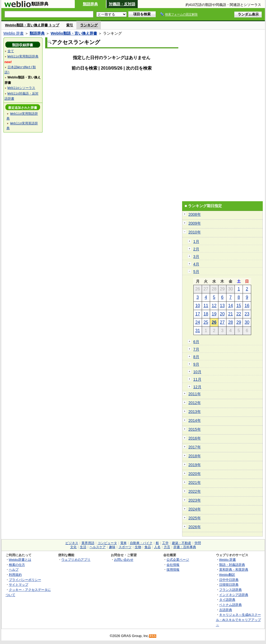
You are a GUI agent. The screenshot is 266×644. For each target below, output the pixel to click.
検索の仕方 (17, 565)
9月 (196, 364)
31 (198, 331)
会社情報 (173, 565)
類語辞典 (90, 4)
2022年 (195, 491)
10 (198, 306)
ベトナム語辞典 (230, 605)
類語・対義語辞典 (232, 565)
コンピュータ (107, 543)
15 (239, 306)
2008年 (195, 214)
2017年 (195, 447)
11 (206, 306)
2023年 (195, 500)
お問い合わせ (124, 560)
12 (214, 306)
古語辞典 (226, 610)
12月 (197, 387)
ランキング (89, 25)
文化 (73, 547)
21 (230, 314)
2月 (196, 249)
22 (239, 314)
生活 (83, 547)
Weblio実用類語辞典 (23, 56)
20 (222, 314)
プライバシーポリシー (25, 580)
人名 (157, 547)
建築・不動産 (182, 543)
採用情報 (173, 569)
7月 (196, 349)
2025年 (195, 518)
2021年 (195, 483)
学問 (198, 543)
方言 (167, 547)
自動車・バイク (141, 543)
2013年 (195, 412)
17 (198, 314)
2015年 (195, 429)
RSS (153, 636)
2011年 (195, 394)
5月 (196, 272)
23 (247, 314)
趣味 (112, 547)
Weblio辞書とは (20, 560)
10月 (197, 372)
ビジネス (72, 543)
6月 (196, 342)
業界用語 (88, 543)
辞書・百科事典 (185, 547)
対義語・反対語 (122, 4)
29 (239, 322)
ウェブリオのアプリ (76, 560)
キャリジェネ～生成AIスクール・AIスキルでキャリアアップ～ (238, 620)
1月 (196, 242)
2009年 (195, 223)
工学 (165, 543)
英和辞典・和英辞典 (234, 569)
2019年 (195, 465)
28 (230, 322)
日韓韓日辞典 (229, 584)
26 (214, 322)
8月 (196, 357)
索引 (70, 25)
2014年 (195, 420)
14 (230, 306)
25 (206, 322)
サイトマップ (19, 584)
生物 (138, 547)
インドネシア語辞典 (234, 595)
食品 (148, 547)
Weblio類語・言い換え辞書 (74, 33)
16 (247, 306)
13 (222, 306)
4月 (196, 264)
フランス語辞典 (230, 590)
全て (11, 51)
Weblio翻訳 (227, 575)
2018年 (195, 456)
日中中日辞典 (229, 580)
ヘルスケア (98, 547)
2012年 (195, 403)
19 (214, 314)
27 (222, 322)
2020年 (195, 474)
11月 (197, 379)
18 (206, 314)
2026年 (195, 527)
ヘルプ (14, 569)
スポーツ (125, 547)
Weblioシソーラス (21, 88)
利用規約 (15, 575)
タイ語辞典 (227, 600)
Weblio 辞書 (14, 33)
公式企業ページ (178, 560)
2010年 (195, 232)
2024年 (195, 509)
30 (247, 322)
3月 (196, 257)
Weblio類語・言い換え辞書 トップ (32, 25)
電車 (123, 543)
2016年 (195, 438)
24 (198, 322)
